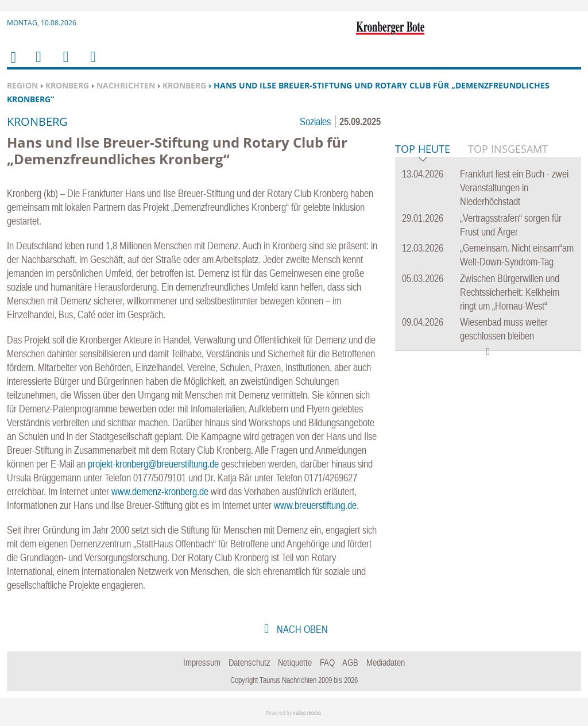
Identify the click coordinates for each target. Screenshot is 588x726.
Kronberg (67, 85)
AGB (350, 662)
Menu (38, 64)
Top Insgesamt (508, 325)
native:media (307, 713)
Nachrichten (126, 85)
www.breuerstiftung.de (315, 505)
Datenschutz (249, 662)
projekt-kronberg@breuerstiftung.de (153, 464)
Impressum (202, 662)
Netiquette (295, 662)
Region (22, 85)
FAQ (327, 662)
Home (13, 65)
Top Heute (423, 325)
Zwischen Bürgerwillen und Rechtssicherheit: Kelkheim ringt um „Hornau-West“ (510, 468)
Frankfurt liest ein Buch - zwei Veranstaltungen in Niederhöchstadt (514, 363)
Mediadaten (386, 662)
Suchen (64, 64)
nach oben (301, 629)
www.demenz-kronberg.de (160, 491)
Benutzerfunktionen (92, 64)
